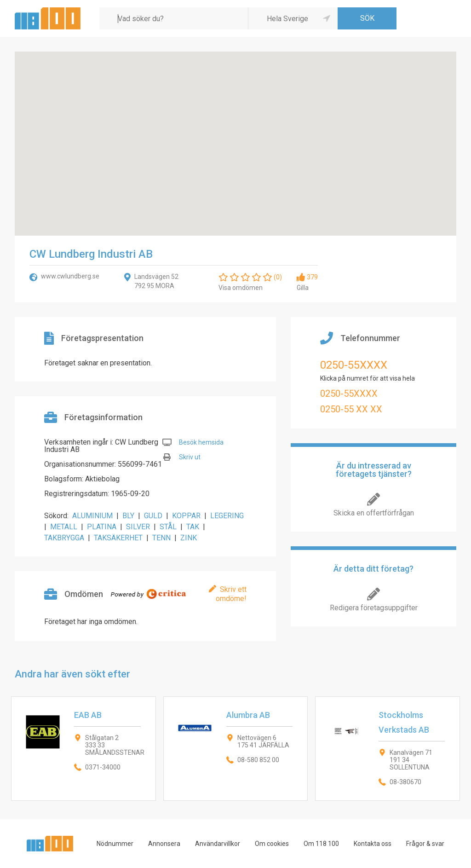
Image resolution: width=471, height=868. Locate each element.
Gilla (303, 288)
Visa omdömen (241, 288)
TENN (161, 538)
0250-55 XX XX (351, 409)
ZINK (189, 538)
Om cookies (272, 844)
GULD (153, 516)
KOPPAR (186, 516)
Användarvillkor (218, 844)
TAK (193, 527)
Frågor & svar (425, 844)
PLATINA (102, 527)
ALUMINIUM (92, 516)
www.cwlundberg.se (70, 276)
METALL (64, 527)
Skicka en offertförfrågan (374, 513)
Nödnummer (115, 844)
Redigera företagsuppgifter (374, 608)
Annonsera (164, 844)
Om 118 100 (321, 844)
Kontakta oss (373, 844)
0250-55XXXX (354, 365)
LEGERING (227, 516)
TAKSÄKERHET (118, 538)
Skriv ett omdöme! (231, 594)
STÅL (168, 527)
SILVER (138, 527)
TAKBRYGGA (64, 538)
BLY (128, 516)
